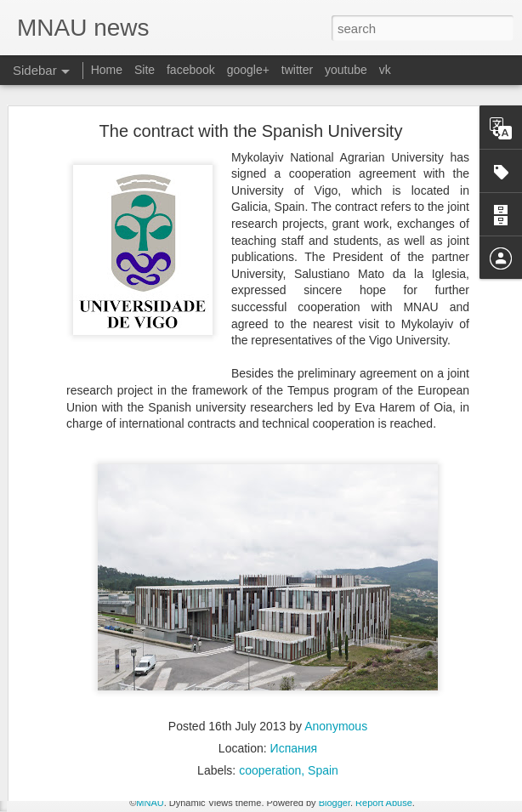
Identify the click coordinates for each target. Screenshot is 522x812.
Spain (323, 727)
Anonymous (336, 683)
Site (145, 70)
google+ (248, 70)
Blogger (335, 803)
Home (107, 70)
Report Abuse (384, 803)
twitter (297, 70)
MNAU (150, 803)
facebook (191, 70)
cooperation (270, 727)
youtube (346, 70)
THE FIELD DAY (79, 754)
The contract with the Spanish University (251, 88)
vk (385, 70)
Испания (294, 705)
